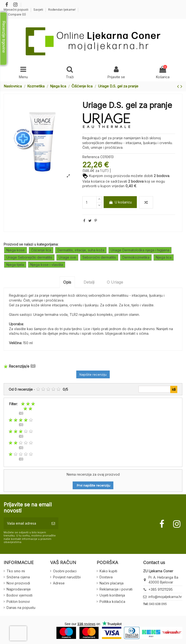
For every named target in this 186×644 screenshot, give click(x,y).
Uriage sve (67, 257)
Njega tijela (15, 265)
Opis (67, 282)
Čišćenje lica (41, 250)
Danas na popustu (21, 608)
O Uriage (115, 282)
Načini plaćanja (112, 583)
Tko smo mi (16, 571)
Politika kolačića (112, 601)
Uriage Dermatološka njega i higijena (140, 250)
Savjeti (39, 10)
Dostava (106, 577)
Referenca (91, 157)
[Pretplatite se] (53, 523)
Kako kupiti (108, 571)
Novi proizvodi (18, 583)
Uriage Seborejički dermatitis (29, 257)
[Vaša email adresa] (26, 523)
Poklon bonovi (18, 601)
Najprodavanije (19, 589)
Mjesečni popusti (16, 10)
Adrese (59, 583)
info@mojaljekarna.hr (165, 597)
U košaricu (120, 202)
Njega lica (164, 257)
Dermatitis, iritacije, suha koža (81, 250)
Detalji (89, 282)
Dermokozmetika (136, 257)
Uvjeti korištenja (112, 595)
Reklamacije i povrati (116, 589)
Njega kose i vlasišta (47, 265)
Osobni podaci (65, 571)
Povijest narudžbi (67, 577)
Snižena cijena (18, 577)
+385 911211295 (161, 589)
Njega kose (15, 250)
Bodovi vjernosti (19, 595)
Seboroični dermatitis (99, 257)
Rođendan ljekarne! (62, 10)
